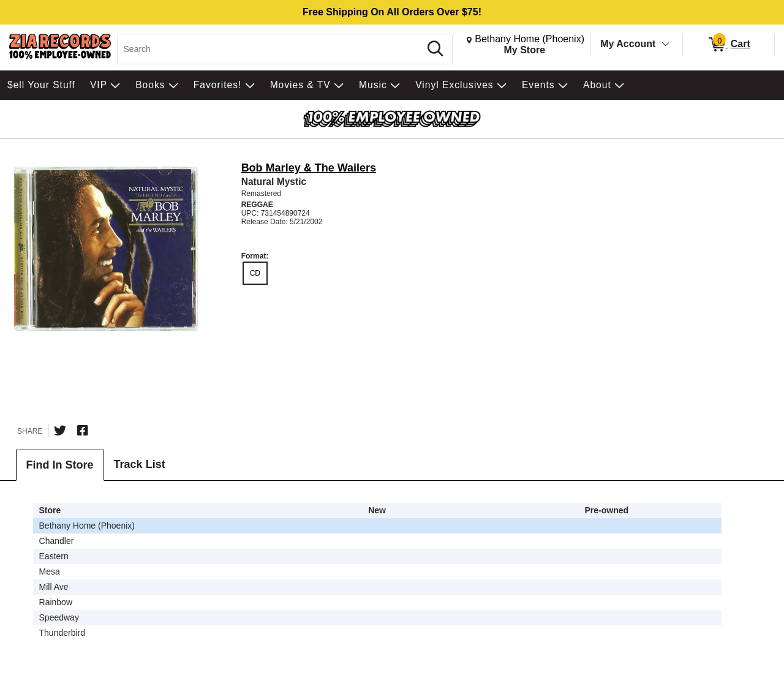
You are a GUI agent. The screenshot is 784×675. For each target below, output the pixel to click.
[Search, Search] (270, 49)
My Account (628, 44)
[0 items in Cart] (729, 45)
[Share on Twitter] (60, 431)
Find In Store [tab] (60, 465)
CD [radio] (255, 273)
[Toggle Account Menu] (666, 45)
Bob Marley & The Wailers (309, 168)
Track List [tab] (140, 464)
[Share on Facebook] (83, 431)
